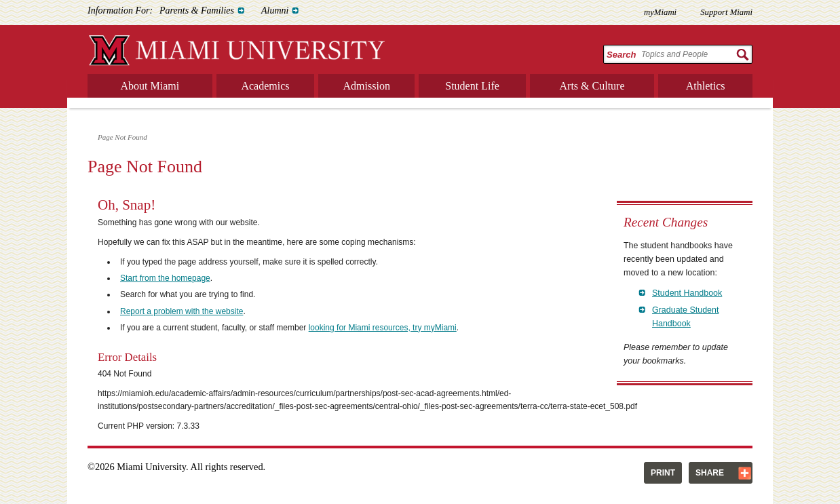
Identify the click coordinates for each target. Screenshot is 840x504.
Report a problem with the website (182, 311)
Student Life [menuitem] (472, 86)
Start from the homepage (165, 278)
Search (621, 55)
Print (663, 473)
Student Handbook (687, 293)
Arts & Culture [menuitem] (592, 86)
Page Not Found (122, 137)
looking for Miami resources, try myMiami (383, 328)
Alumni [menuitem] (275, 11)
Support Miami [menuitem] (726, 12)
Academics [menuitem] (265, 86)
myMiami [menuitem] (660, 12)
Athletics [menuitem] (706, 86)
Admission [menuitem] (367, 86)
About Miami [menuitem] (150, 86)
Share (710, 473)
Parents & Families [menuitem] (197, 11)
